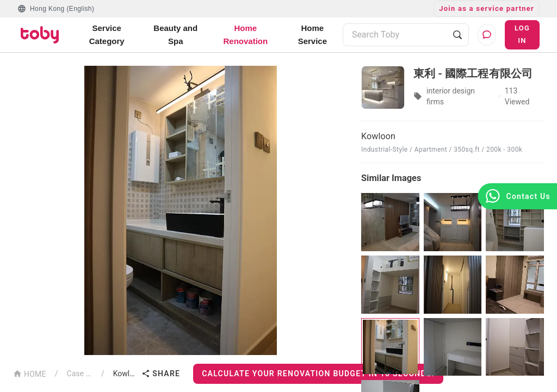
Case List (80, 374)
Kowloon (125, 374)
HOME (30, 373)
